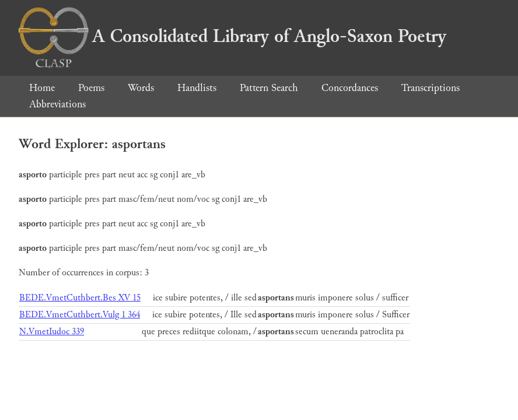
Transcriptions (430, 88)
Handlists (197, 88)
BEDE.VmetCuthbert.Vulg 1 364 (80, 315)
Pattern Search (269, 88)
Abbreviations (57, 104)
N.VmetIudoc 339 (52, 332)
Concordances (350, 88)
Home (42, 88)
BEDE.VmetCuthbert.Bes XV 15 (80, 298)
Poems (91, 88)
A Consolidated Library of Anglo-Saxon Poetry (232, 36)
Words (141, 88)
